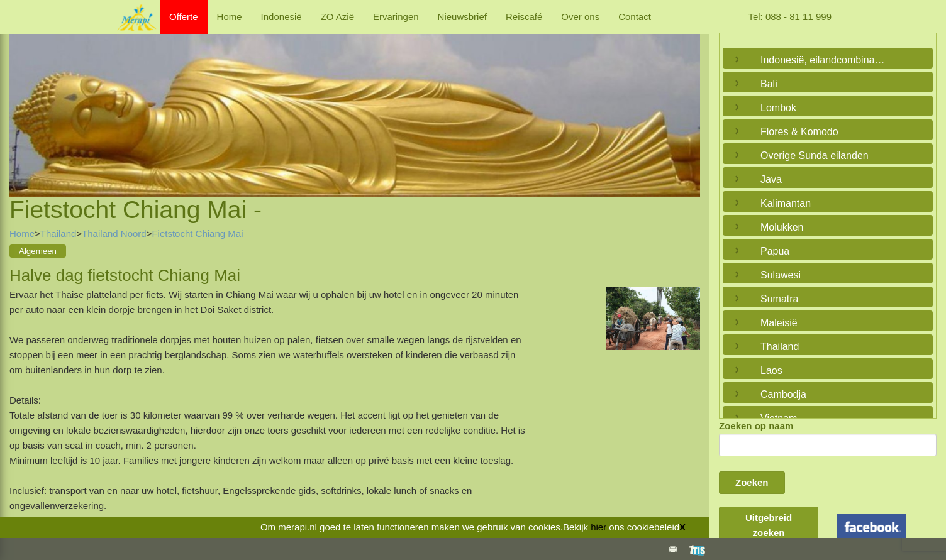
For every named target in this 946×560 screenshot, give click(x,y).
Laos (771, 371)
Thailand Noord (114, 233)
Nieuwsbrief (462, 17)
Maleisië (779, 323)
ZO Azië (337, 17)
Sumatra (779, 299)
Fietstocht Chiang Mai (197, 233)
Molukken (782, 227)
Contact (635, 17)
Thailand (58, 233)
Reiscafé (524, 17)
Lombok (778, 108)
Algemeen (38, 251)
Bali (769, 84)
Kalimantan (786, 203)
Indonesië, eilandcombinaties (825, 60)
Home (230, 17)
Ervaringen (396, 17)
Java (771, 179)
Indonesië (281, 17)
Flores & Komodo (799, 132)
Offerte (184, 17)
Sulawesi (781, 275)
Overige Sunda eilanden (815, 156)
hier (598, 527)
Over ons (580, 17)
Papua (775, 251)
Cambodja (783, 394)
